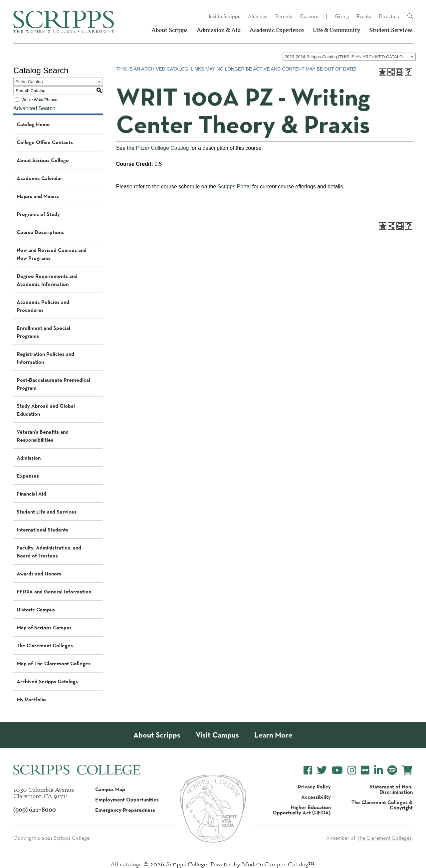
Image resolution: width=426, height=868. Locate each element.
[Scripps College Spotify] (392, 770)
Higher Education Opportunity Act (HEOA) (302, 810)
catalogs (131, 864)
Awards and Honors (39, 573)
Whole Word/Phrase (39, 100)
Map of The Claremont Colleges (54, 663)
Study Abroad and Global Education (46, 410)
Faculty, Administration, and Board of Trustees (49, 551)
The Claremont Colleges (45, 645)
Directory (389, 16)
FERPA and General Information (54, 591)
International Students (42, 530)
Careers (309, 16)
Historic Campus (36, 609)
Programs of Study (38, 214)
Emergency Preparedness (125, 810)
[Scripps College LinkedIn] (378, 770)
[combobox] (349, 57)
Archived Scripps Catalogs (47, 681)
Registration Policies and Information (45, 358)
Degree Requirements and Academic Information (47, 280)
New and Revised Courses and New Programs (52, 254)
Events (364, 16)
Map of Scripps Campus (44, 627)
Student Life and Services (47, 512)
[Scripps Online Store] (407, 770)
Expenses (28, 476)
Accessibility (316, 797)
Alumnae (258, 16)
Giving (342, 16)
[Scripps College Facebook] (308, 770)
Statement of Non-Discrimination (391, 789)
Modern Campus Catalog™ (278, 864)
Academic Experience (277, 30)
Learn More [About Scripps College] (273, 735)
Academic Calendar (39, 178)
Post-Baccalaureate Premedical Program (53, 384)
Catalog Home (33, 124)
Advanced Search (34, 108)
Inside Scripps (224, 16)
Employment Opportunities (127, 799)
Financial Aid (31, 494)
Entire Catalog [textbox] (29, 82)
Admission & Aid (219, 30)
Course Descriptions (40, 232)
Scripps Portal (234, 187)
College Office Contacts (45, 142)
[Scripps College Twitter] (322, 770)
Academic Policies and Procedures (43, 306)
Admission (29, 458)
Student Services (391, 30)
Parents (284, 16)
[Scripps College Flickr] (365, 770)
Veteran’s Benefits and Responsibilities (43, 436)
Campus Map (110, 789)
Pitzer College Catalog (162, 148)
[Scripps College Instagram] (352, 770)
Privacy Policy (314, 786)
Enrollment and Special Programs (43, 332)
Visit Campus (217, 735)
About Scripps (170, 30)
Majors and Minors (38, 196)
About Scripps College (43, 160)
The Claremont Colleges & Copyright (382, 805)
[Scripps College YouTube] (337, 770)
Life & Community (337, 30)
